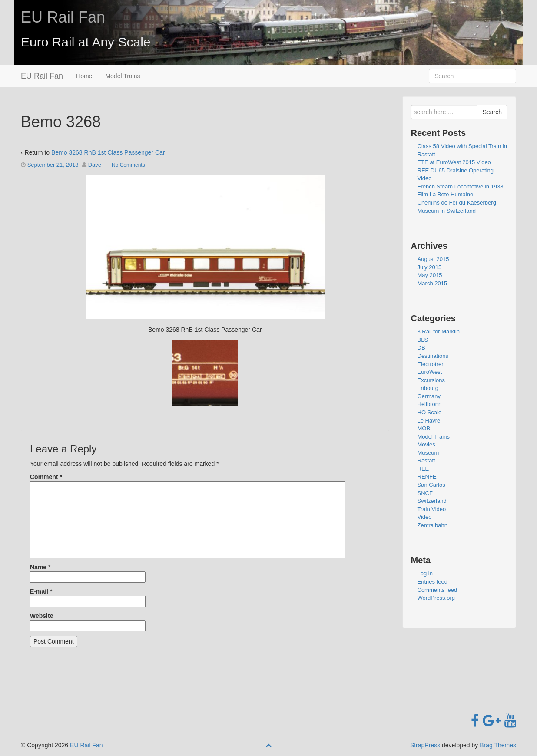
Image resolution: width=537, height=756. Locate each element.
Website (41, 616)
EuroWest (430, 372)
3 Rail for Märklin (439, 332)
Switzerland (432, 501)
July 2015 (430, 267)
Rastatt (426, 461)
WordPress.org (436, 598)
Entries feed (433, 582)
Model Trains (123, 76)
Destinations (433, 356)
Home (84, 76)
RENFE (427, 477)
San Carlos (431, 485)
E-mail (39, 591)
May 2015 (430, 275)
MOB (424, 428)
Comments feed (438, 590)
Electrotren (431, 364)
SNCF (425, 493)
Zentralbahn (433, 525)
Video (425, 517)
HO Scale (430, 412)
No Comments (128, 165)
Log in (425, 573)
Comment (46, 477)
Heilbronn (430, 404)
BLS (423, 340)
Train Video (432, 509)
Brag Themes (498, 745)
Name (38, 567)
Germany (429, 396)
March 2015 (433, 283)
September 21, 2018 (53, 165)
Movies (426, 444)
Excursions (431, 380)
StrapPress (425, 745)
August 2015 (433, 259)
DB (421, 348)
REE (423, 469)
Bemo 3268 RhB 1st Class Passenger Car (108, 152)
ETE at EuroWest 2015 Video (454, 162)
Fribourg (428, 388)
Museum (428, 453)
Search (492, 112)
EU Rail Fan (63, 17)
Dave (95, 165)
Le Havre (429, 421)
